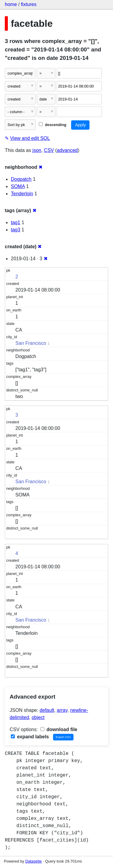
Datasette (34, 861)
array (62, 710)
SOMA (18, 186)
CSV (49, 150)
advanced (67, 150)
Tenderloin (22, 194)
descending (53, 125)
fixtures (29, 4)
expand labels (30, 737)
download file (59, 729)
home (11, 4)
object (38, 717)
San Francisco (31, 343)
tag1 (16, 222)
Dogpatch (21, 179)
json (37, 150)
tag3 (16, 230)
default (47, 710)
